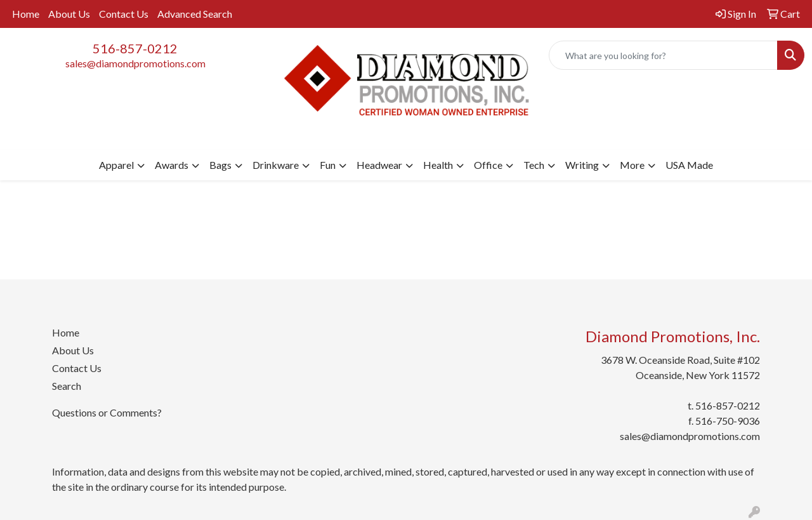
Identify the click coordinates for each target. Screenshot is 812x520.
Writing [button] (582, 165)
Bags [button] (220, 165)
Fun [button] (328, 165)
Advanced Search (195, 14)
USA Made (689, 165)
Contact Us (124, 14)
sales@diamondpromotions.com (135, 63)
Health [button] (438, 165)
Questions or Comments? (107, 412)
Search (67, 386)
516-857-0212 (135, 48)
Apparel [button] (116, 165)
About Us (69, 14)
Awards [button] (172, 165)
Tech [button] (534, 165)
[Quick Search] (663, 55)
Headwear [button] (379, 165)
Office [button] (488, 165)
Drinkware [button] (276, 165)
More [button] (632, 165)
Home (26, 14)
